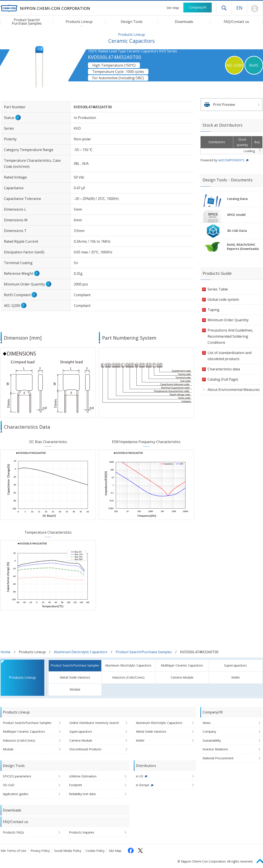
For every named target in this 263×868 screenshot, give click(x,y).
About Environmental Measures (234, 390)
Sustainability (212, 740)
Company (209, 731)
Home (6, 652)
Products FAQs (13, 832)
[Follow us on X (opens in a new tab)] (140, 851)
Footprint (76, 785)
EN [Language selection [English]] (239, 8)
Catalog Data (237, 199)
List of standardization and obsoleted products (229, 356)
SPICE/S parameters (17, 776)
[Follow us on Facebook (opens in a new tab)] (131, 851)
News (207, 723)
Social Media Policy (68, 851)
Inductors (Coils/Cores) (128, 677)
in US (140, 776)
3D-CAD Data (237, 231)
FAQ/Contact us (236, 22)
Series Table (218, 289)
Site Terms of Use (13, 851)
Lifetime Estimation (83, 776)
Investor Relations (215, 749)
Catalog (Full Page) (223, 379)
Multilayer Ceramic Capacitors (182, 665)
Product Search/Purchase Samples (144, 652)
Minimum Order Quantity (228, 320)
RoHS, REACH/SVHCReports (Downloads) (243, 247)
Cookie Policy (95, 851)
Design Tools (132, 22)
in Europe (143, 785)
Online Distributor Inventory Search (94, 723)
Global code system (223, 299)
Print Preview (224, 105)
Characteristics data (224, 369)
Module (75, 689)
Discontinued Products (85, 749)
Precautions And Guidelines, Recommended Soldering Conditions (230, 336)
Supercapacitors (235, 665)
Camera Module (182, 677)
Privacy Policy (40, 851)
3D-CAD (9, 785)
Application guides (16, 794)
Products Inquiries (82, 832)
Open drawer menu (224, 8)
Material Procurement (218, 758)
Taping (213, 310)
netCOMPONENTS (231, 160)
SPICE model (236, 215)
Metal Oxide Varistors (75, 677)
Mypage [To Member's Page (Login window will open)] (255, 9)
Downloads (184, 22)
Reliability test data (82, 794)
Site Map (173, 8)
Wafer (236, 677)
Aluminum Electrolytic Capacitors (81, 652)
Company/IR (198, 7)
